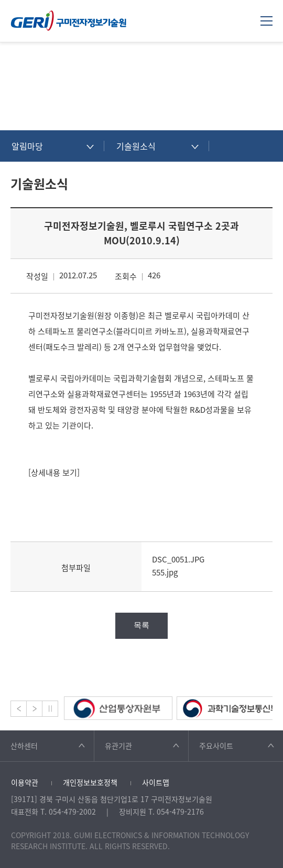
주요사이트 (216, 746)
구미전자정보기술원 (69, 21)
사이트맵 (156, 782)
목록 (141, 625)
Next (34, 709)
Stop (50, 709)
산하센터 (24, 746)
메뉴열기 (266, 21)
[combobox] (52, 146)
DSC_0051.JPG (178, 559)
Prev (19, 709)
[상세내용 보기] (54, 472)
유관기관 (118, 746)
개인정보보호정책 (90, 782)
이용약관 (25, 782)
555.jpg (165, 572)
